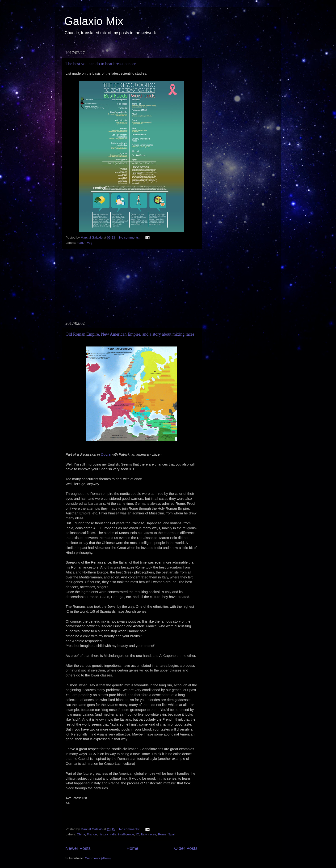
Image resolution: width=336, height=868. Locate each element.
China (81, 834)
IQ (138, 834)
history (103, 834)
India (113, 834)
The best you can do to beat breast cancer (101, 64)
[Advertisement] (131, 285)
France (92, 834)
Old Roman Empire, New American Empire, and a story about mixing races (130, 334)
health (81, 243)
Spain (172, 834)
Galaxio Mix (94, 21)
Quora (106, 454)
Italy (144, 834)
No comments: (130, 237)
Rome (162, 834)
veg (90, 243)
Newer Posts (78, 848)
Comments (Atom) (98, 858)
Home (132, 848)
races (152, 834)
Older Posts (186, 848)
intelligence (126, 834)
